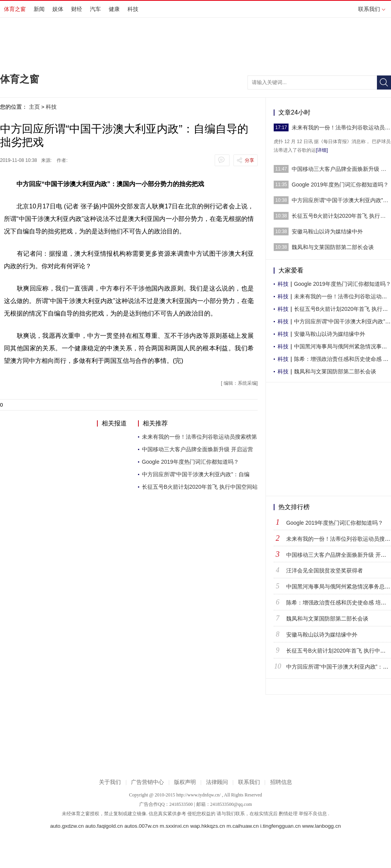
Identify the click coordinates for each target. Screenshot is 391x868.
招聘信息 (281, 782)
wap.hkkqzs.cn (207, 826)
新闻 (39, 9)
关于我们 (110, 782)
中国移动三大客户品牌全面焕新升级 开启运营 (197, 449)
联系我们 (372, 9)
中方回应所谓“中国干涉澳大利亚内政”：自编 (196, 474)
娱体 (58, 9)
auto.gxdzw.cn (67, 826)
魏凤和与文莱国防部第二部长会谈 (333, 247)
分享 (249, 160)
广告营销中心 (147, 782)
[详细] (322, 150)
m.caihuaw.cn (242, 826)
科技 (133, 9)
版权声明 (185, 782)
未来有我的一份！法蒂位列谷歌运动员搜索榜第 (199, 437)
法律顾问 (217, 782)
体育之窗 (15, 9)
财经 (77, 9)
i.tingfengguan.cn (280, 826)
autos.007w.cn (141, 826)
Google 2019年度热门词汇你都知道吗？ (190, 462)
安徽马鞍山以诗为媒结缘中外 (327, 231)
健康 (114, 9)
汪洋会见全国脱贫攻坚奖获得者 (325, 570)
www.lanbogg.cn (322, 826)
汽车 (95, 9)
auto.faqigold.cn (104, 826)
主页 (34, 107)
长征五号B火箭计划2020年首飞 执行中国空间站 (200, 487)
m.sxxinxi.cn (174, 826)
